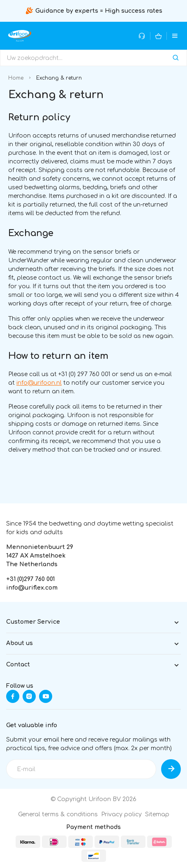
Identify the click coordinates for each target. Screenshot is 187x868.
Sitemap (157, 814)
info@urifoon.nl (39, 383)
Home (16, 78)
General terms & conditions (58, 814)
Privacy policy (121, 814)
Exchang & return (59, 78)
